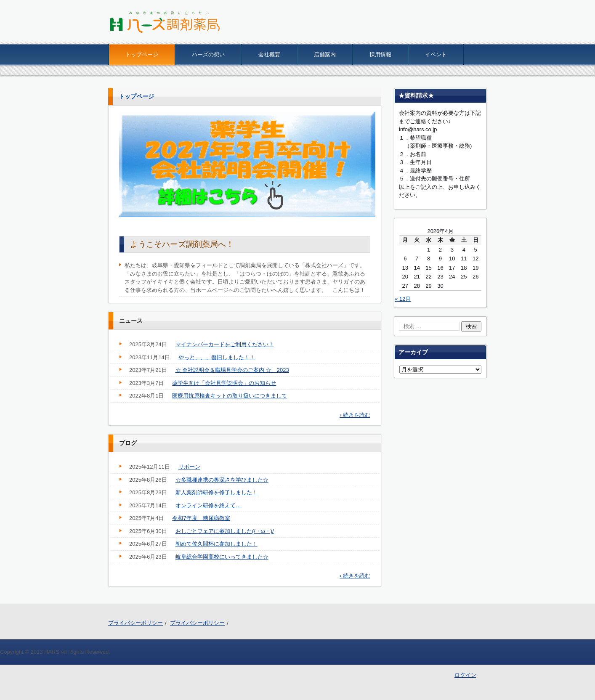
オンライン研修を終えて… (208, 505)
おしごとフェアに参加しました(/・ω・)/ (225, 531)
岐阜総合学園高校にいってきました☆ (222, 557)
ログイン (465, 675)
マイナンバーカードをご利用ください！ (225, 344)
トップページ (142, 54)
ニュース (131, 321)
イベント (436, 54)
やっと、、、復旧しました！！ (217, 357)
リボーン (189, 467)
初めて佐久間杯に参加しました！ (216, 544)
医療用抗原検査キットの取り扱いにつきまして (230, 396)
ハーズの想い (208, 54)
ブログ (128, 443)
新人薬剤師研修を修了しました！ (216, 492)
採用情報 (380, 54)
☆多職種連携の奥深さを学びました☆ (222, 480)
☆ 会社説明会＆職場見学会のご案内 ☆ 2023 (232, 370)
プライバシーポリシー (135, 623)
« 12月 (403, 299)
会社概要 (269, 54)
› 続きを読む (355, 415)
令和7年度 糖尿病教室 (201, 518)
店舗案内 (325, 54)
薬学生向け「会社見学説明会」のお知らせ (224, 383)
